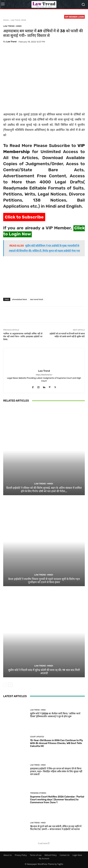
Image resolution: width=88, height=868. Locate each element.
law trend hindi (37, 299)
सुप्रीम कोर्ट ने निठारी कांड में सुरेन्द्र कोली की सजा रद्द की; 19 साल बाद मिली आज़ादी (44, 672)
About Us (8, 855)
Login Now (77, 855)
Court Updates (37, 737)
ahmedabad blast (20, 299)
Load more (44, 843)
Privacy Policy (21, 855)
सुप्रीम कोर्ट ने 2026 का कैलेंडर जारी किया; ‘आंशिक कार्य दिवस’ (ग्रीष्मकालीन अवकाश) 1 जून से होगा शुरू (55, 715)
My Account (44, 859)
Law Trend (11, 42)
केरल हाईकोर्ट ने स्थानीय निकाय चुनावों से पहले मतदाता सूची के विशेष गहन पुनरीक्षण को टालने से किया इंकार (44, 581)
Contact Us (65, 855)
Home (6, 20)
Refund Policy (51, 855)
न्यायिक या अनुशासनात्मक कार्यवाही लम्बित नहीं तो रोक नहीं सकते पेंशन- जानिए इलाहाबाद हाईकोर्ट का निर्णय (23, 337)
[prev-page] (5, 685)
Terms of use (36, 855)
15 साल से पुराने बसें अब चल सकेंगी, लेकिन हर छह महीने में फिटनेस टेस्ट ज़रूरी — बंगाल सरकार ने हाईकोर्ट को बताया (56, 828)
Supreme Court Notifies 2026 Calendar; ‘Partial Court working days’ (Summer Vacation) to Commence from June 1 (57, 800)
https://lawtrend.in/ (44, 375)
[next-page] (10, 685)
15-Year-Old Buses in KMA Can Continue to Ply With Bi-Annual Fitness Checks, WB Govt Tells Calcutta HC (57, 743)
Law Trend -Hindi (18, 20)
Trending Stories (38, 793)
